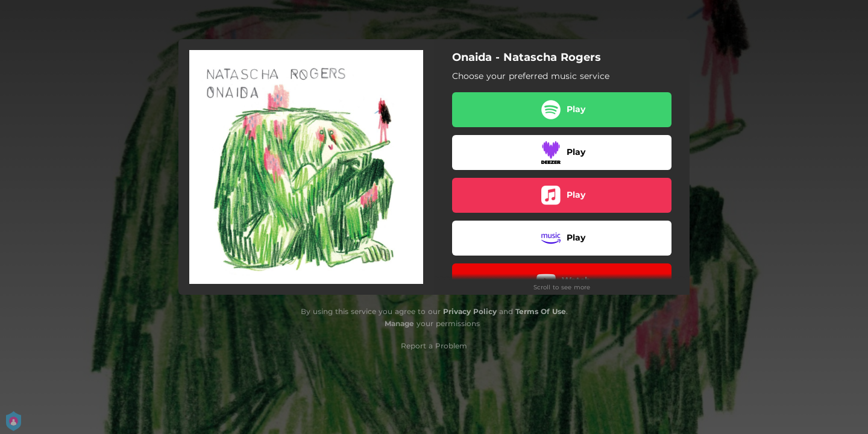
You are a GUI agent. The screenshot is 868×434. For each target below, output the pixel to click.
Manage (399, 323)
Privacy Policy (470, 311)
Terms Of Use (541, 311)
